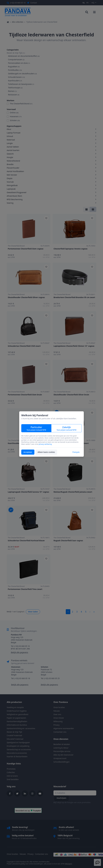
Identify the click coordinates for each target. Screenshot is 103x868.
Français (76, 452)
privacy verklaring (45, 444)
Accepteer (28, 452)
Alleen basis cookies (46, 452)
